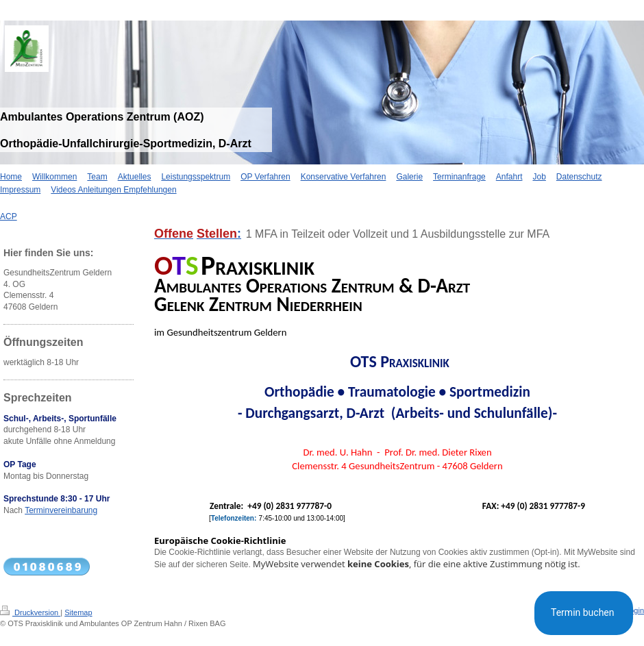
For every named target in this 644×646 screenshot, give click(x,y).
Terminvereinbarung (61, 510)
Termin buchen (584, 612)
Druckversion (30, 612)
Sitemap (78, 612)
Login (635, 610)
